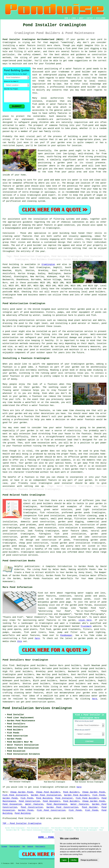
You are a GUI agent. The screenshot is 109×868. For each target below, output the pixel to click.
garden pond (67, 151)
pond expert (35, 228)
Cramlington (48, 264)
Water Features (34, 804)
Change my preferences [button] (89, 860)
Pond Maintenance (57, 804)
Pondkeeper (66, 635)
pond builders (25, 289)
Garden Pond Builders (77, 795)
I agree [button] (64, 860)
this (20, 641)
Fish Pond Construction (51, 810)
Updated (30, 847)
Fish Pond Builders (87, 798)
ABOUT (81, 18)
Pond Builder (90, 807)
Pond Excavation (12, 804)
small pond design (61, 519)
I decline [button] (74, 860)
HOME (66, 18)
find (12, 665)
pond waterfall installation (56, 525)
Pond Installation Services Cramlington (37, 708)
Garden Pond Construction (62, 807)
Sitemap (4, 847)
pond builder (34, 245)
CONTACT (90, 18)
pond (78, 72)
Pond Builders (71, 792)
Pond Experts (40, 847)
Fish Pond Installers (15, 795)
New (24, 847)
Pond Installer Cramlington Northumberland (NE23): (34, 39)
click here (85, 620)
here (37, 638)
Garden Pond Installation (46, 795)
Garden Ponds (10, 798)
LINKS (73, 18)
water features (67, 78)
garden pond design (14, 546)
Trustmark (86, 626)
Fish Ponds (99, 795)
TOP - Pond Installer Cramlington (22, 823)
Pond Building (44, 798)
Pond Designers (52, 801)
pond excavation (47, 528)
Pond (5, 264)
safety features (58, 113)
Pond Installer (64, 798)
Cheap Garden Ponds (22, 792)
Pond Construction (29, 801)
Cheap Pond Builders (48, 792)
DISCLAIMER (101, 18)
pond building (61, 233)
